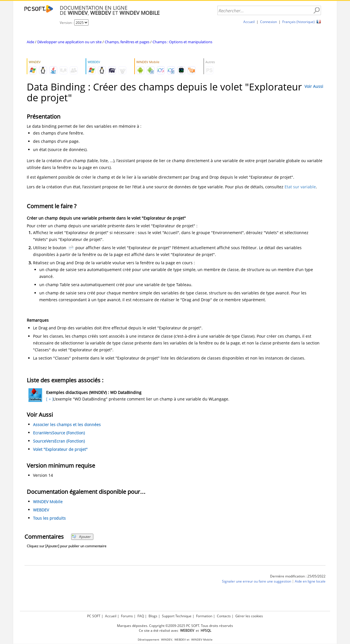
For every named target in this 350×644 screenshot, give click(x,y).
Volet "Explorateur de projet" (60, 449)
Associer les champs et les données (67, 425)
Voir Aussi (314, 86)
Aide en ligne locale (310, 581)
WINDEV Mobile (48, 502)
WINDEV (167, 640)
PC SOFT (94, 616)
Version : (67, 23)
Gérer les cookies (249, 616)
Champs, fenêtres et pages (127, 42)
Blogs (153, 616)
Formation (204, 616)
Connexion (268, 22)
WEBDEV (41, 510)
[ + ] (49, 399)
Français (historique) (298, 22)
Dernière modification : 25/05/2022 (298, 576)
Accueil (249, 22)
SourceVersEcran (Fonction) (59, 441)
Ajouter (81, 537)
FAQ (141, 616)
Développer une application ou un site (69, 42)
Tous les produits (49, 518)
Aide (30, 42)
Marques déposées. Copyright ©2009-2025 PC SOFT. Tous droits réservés (175, 626)
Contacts (224, 616)
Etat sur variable (300, 187)
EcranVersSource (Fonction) (59, 433)
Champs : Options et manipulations (182, 42)
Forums (127, 616)
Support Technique (177, 616)
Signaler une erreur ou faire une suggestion (257, 581)
